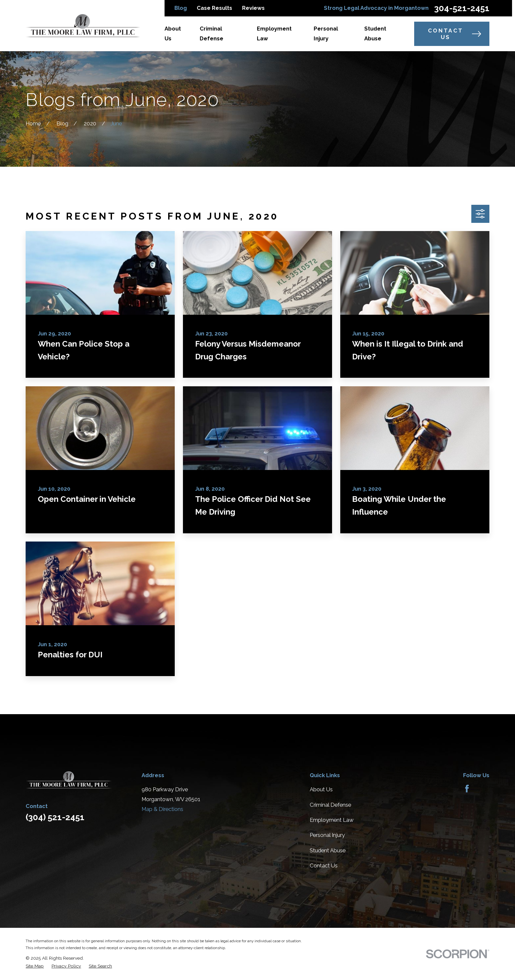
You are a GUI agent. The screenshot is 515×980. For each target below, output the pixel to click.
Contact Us (455, 34)
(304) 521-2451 (55, 817)
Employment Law (332, 820)
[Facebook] (467, 788)
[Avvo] (483, 788)
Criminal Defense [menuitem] (212, 33)
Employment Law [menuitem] (274, 33)
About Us (321, 789)
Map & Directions (162, 809)
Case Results (214, 8)
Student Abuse (328, 850)
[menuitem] (35, 966)
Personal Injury (327, 835)
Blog (181, 8)
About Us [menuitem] (173, 33)
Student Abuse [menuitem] (375, 33)
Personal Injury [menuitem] (326, 33)
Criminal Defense (330, 805)
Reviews (253, 8)
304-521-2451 (462, 8)
